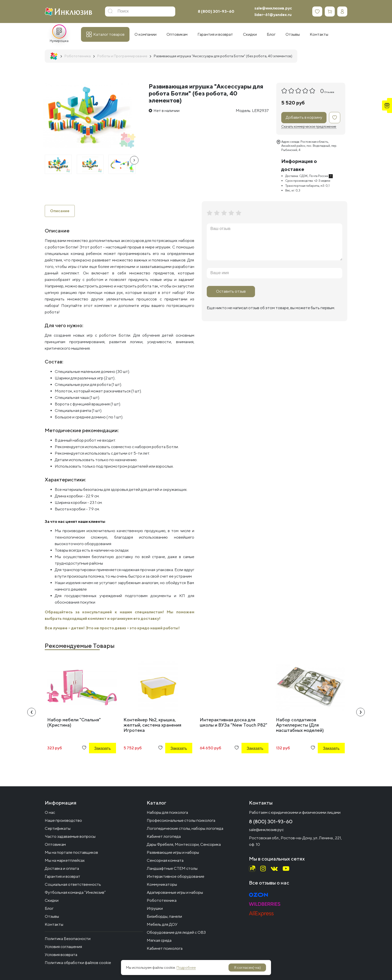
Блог (49, 908)
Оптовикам (55, 844)
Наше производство (63, 820)
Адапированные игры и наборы (175, 892)
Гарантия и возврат (62, 876)
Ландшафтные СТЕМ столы (172, 868)
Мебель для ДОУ (162, 924)
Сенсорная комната (165, 860)
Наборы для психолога (167, 812)
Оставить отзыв (231, 291)
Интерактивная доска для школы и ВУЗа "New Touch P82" (233, 722)
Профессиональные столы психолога (181, 820)
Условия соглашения (63, 947)
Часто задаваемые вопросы (70, 836)
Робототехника (162, 900)
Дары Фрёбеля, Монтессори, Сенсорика (184, 844)
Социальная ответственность (73, 884)
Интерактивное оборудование (175, 876)
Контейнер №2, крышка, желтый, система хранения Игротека (152, 725)
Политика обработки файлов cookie (78, 963)
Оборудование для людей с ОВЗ (176, 932)
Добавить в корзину (304, 117)
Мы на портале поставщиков (71, 852)
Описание (60, 211)
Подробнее (186, 968)
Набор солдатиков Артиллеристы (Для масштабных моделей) (300, 725)
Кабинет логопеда (164, 836)
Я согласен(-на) (247, 968)
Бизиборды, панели (164, 916)
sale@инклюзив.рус (273, 8)
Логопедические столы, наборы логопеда (185, 828)
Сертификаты (58, 828)
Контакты (54, 924)
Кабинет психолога (165, 948)
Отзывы (52, 916)
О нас (50, 812)
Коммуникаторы (162, 884)
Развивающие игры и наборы (173, 852)
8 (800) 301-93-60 (216, 11)
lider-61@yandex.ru (273, 15)
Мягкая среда (159, 940)
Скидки (52, 900)
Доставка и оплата (62, 868)
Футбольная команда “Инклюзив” (75, 892)
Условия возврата (61, 955)
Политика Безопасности (68, 939)
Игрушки (155, 908)
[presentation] (134, 160)
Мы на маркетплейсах (65, 860)
